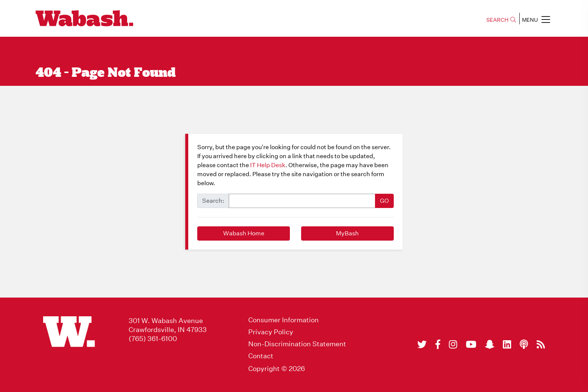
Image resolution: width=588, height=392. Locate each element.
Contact (261, 356)
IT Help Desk (268, 165)
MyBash (347, 233)
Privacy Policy (271, 332)
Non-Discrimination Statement (297, 344)
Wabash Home (244, 233)
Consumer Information (283, 320)
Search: (213, 201)
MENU (536, 19)
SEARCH (501, 20)
